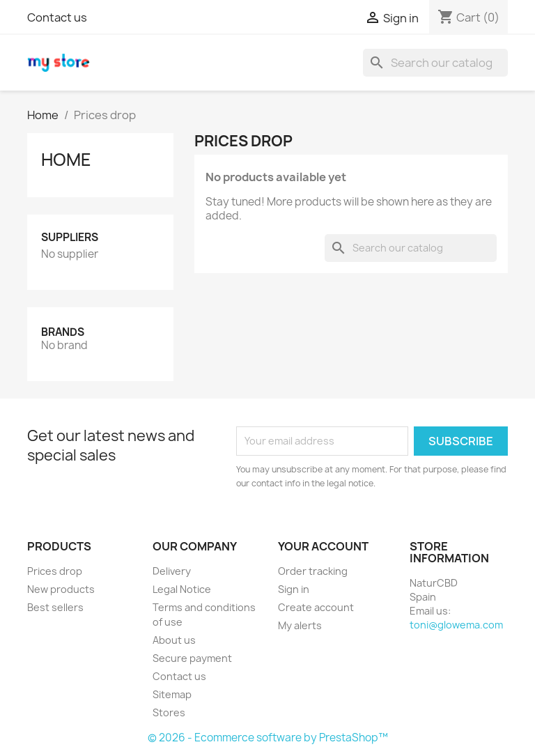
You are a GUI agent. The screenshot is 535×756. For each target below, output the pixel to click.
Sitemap (172, 694)
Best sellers (55, 607)
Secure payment (192, 658)
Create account (316, 607)
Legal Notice (182, 589)
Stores (169, 712)
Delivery (172, 571)
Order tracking (313, 571)
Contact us (57, 17)
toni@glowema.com (456, 625)
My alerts (300, 625)
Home (66, 160)
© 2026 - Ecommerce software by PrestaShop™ (268, 738)
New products (61, 589)
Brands (63, 332)
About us (174, 640)
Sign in (294, 589)
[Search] (435, 63)
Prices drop (55, 571)
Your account (323, 546)
